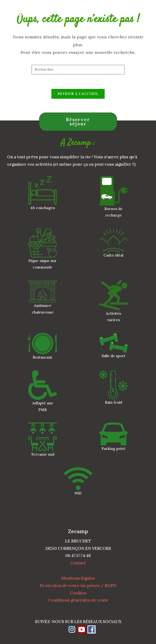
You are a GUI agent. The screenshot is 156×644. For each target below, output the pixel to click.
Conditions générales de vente (78, 600)
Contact (78, 563)
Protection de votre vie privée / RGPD (78, 586)
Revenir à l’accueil (78, 94)
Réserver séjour (78, 122)
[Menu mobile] (145, 11)
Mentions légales (78, 578)
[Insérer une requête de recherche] (78, 70)
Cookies (78, 593)
